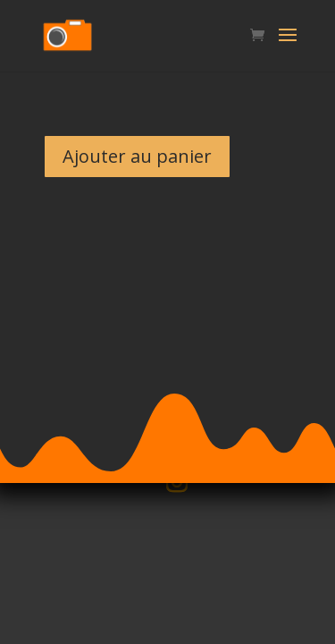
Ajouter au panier (137, 156)
